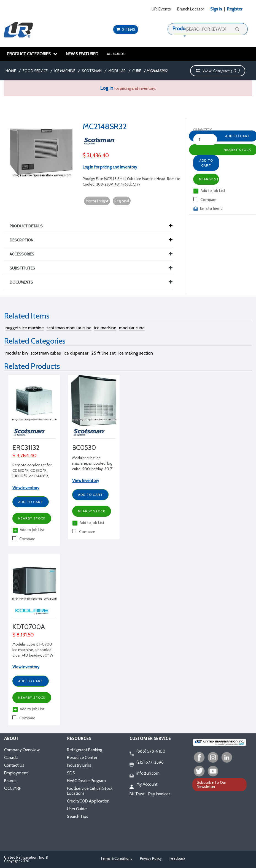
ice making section (136, 353)
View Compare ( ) (218, 71)
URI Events (161, 9)
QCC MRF (13, 788)
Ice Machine (65, 71)
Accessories (91, 254)
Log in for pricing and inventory (110, 167)
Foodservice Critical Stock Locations (90, 791)
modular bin (17, 353)
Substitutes (91, 268)
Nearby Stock (209, 179)
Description (24, 240)
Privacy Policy (151, 858)
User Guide (77, 809)
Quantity (200, 130)
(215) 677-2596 (147, 763)
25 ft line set (103, 353)
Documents (91, 282)
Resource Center (82, 758)
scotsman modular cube (69, 328)
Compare (205, 200)
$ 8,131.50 (23, 635)
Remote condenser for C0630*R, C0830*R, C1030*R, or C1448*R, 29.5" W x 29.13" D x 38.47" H (32, 476)
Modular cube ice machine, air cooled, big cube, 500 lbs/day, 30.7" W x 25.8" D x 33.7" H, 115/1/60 (93, 469)
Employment (16, 773)
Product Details (29, 226)
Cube (137, 71)
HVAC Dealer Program (86, 781)
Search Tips (78, 817)
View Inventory (26, 488)
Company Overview (22, 750)
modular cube (132, 328)
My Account (144, 785)
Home (11, 71)
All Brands (116, 54)
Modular (117, 71)
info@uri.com (145, 774)
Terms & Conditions (116, 858)
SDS (71, 773)
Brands (10, 781)
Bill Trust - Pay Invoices (150, 794)
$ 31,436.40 (96, 155)
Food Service (35, 71)
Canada (11, 758)
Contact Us (14, 765)
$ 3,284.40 (25, 456)
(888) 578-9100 (147, 752)
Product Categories (32, 54)
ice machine (105, 328)
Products (182, 29)
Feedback (177, 858)
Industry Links (79, 765)
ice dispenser (76, 353)
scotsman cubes (46, 353)
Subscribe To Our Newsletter (211, 784)
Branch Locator (191, 9)
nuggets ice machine (25, 328)
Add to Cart (206, 163)
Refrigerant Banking (85, 750)
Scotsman (92, 71)
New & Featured (82, 54)
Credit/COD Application (88, 801)
